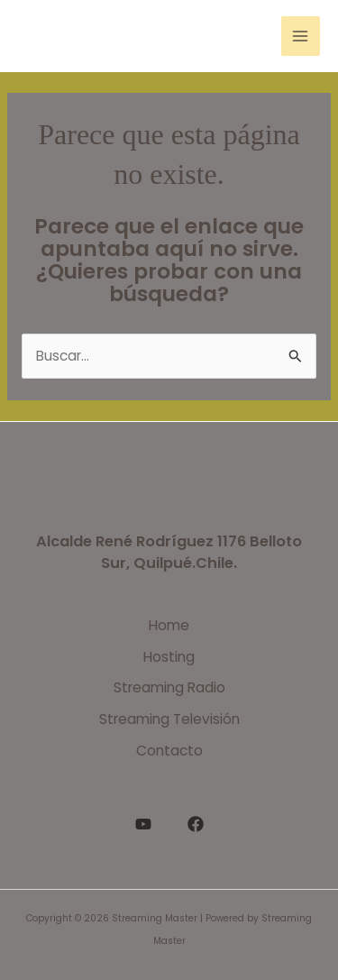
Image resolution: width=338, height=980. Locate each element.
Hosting (169, 657)
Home (169, 625)
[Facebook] (196, 824)
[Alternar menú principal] (301, 36)
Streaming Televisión (169, 719)
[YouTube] (143, 824)
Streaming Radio (169, 687)
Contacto (169, 751)
